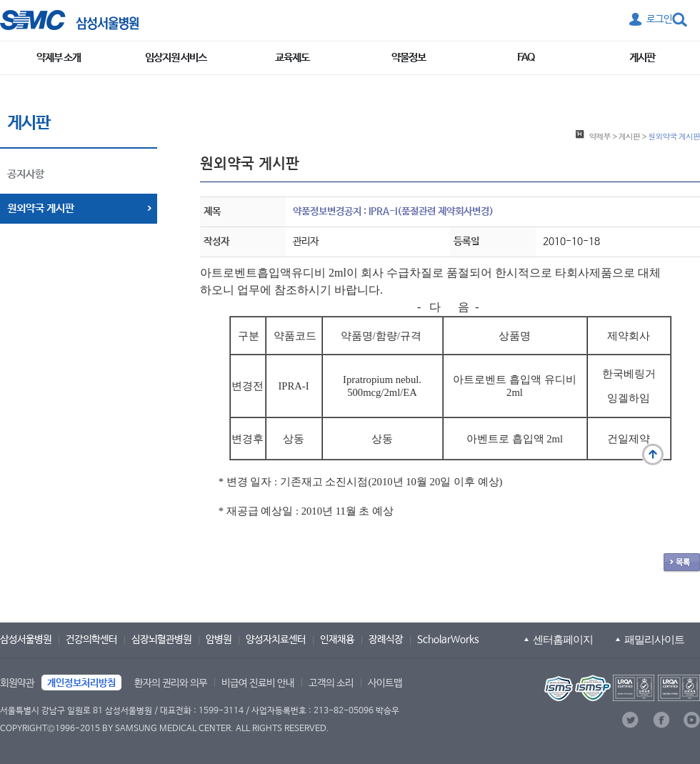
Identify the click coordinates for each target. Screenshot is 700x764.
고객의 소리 (331, 683)
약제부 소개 (59, 58)
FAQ (526, 58)
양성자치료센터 (276, 640)
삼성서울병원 (26, 640)
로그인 (659, 19)
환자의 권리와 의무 (171, 683)
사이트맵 (385, 683)
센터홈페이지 (563, 639)
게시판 (642, 58)
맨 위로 (653, 455)
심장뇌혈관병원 (161, 640)
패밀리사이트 (654, 639)
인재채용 (337, 640)
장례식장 (386, 640)
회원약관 (17, 683)
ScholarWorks (448, 640)
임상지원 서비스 (176, 58)
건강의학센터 (91, 640)
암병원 (219, 640)
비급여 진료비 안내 (258, 683)
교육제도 (292, 58)
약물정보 (409, 58)
